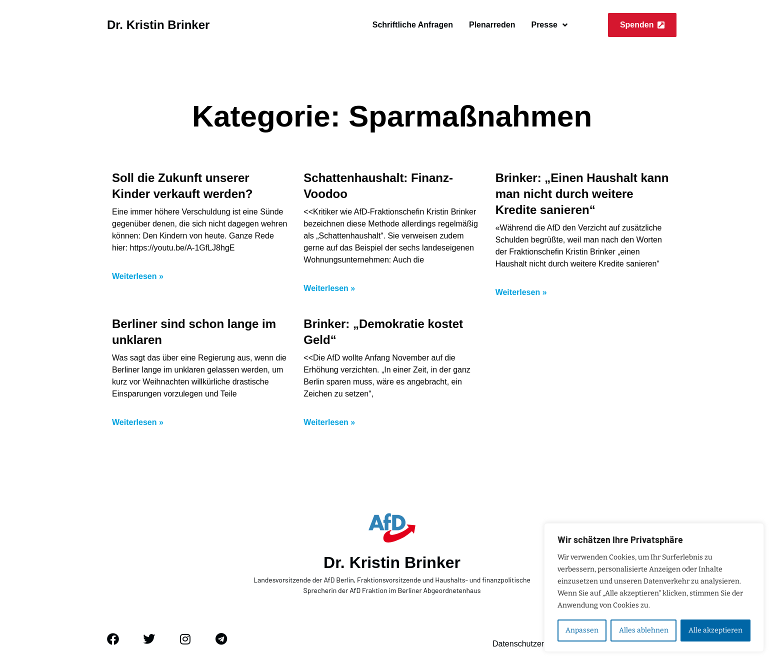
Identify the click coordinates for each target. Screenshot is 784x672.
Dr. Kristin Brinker (158, 25)
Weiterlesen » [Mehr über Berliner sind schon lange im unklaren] (138, 422)
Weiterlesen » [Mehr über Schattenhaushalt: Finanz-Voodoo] (329, 288)
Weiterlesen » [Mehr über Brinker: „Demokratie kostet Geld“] (329, 422)
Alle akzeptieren (715, 630)
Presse (549, 25)
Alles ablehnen (643, 630)
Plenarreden (492, 25)
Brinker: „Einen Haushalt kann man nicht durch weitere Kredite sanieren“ (582, 194)
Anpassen (582, 630)
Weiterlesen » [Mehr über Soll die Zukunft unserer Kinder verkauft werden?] (138, 276)
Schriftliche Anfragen (413, 25)
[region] (654, 587)
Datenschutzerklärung (531, 644)
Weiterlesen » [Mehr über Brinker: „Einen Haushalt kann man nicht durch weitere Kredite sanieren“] (521, 292)
